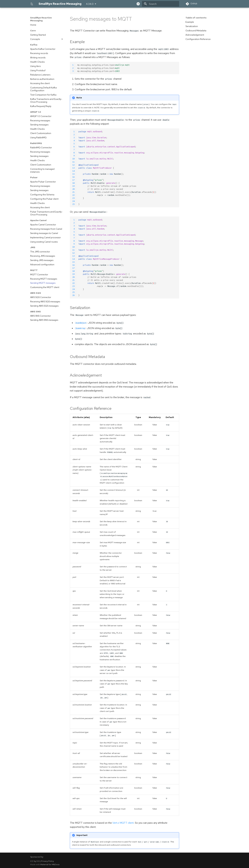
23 (74, 198)
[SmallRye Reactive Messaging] (32, 4)
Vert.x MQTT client (123, 823)
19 (74, 186)
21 (74, 192)
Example (190, 22)
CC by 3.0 (35, 861)
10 (74, 159)
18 (74, 183)
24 (74, 201)
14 (74, 171)
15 (74, 174)
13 (74, 168)
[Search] (161, 4)
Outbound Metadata (196, 31)
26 (74, 295)
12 (74, 165)
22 (74, 195)
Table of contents (196, 18)
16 (74, 177)
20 (74, 189)
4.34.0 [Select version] (90, 4)
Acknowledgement (195, 35)
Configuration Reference (198, 39)
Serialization (192, 26)
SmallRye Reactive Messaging (41, 19)
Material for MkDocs (50, 864)
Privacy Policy (47, 861)
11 (74, 162)
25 (74, 204)
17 (74, 180)
